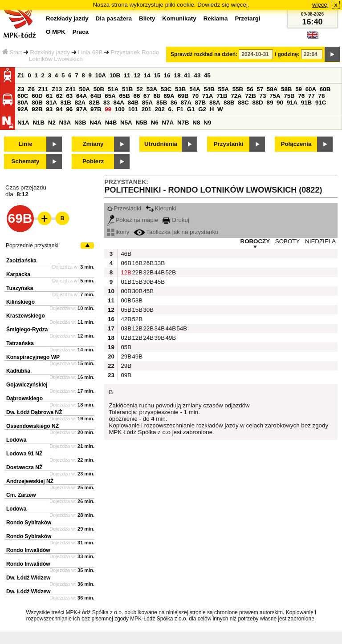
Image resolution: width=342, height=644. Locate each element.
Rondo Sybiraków (29, 523)
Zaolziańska (21, 261)
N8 (196, 123)
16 (167, 75)
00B (125, 291)
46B (125, 254)
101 (133, 109)
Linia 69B (90, 52)
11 (127, 75)
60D (37, 96)
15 (157, 75)
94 (59, 109)
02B (125, 338)
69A (169, 96)
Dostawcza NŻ (24, 467)
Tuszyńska (20, 288)
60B (325, 89)
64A (81, 96)
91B (306, 103)
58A (272, 89)
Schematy (26, 161)
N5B (141, 123)
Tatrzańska (20, 343)
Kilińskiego (20, 302)
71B (222, 96)
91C (321, 103)
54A (195, 89)
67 (147, 96)
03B (125, 328)
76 (301, 96)
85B (162, 103)
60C (23, 96)
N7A (168, 123)
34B (159, 328)
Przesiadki (124, 208)
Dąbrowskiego (24, 398)
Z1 (21, 75)
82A (80, 103)
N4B (111, 123)
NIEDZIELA (320, 241)
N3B (80, 123)
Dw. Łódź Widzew (28, 578)
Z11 (43, 89)
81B (65, 103)
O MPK (56, 32)
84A (118, 103)
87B (200, 103)
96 (69, 109)
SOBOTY (288, 241)
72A (236, 96)
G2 (202, 109)
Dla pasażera (114, 18)
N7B (183, 123)
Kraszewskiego (26, 316)
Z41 (71, 89)
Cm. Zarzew (21, 495)
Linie (25, 144)
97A (81, 109)
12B (125, 272)
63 (69, 96)
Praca (81, 32)
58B (286, 89)
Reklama (216, 18)
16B (136, 263)
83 (107, 103)
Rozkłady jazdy (50, 52)
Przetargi (247, 18)
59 (299, 89)
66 (137, 96)
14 (147, 75)
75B (289, 96)
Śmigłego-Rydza (27, 330)
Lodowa (16, 440)
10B (115, 75)
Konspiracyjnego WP (33, 357)
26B (147, 263)
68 (157, 96)
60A (311, 89)
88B (229, 103)
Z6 (31, 89)
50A (85, 89)
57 (260, 89)
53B (180, 89)
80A (23, 103)
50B (99, 89)
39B (159, 338)
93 (49, 109)
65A (110, 96)
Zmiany (93, 144)
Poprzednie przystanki (32, 246)
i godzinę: (287, 54)
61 (49, 96)
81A (51, 103)
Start (12, 52)
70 (195, 96)
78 (322, 96)
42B (125, 319)
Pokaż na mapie (132, 220)
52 (140, 89)
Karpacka (18, 274)
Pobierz (93, 161)
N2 (52, 123)
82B (94, 103)
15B (136, 282)
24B (147, 338)
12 (137, 75)
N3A (65, 123)
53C (166, 89)
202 (160, 109)
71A (208, 96)
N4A (96, 123)
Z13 (57, 89)
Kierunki (161, 208)
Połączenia (296, 144)
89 (270, 103)
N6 (155, 123)
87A (186, 103)
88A (215, 103)
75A (275, 96)
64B (96, 96)
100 (120, 109)
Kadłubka (18, 371)
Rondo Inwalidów (28, 550)
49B (170, 338)
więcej (320, 5)
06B (125, 263)
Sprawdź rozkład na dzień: (204, 54)
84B (133, 103)
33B (159, 263)
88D (257, 103)
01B (125, 282)
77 (311, 96)
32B (147, 272)
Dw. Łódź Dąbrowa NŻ (34, 412)
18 (177, 75)
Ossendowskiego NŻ (33, 426)
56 (250, 89)
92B (37, 109)
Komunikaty (179, 18)
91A (292, 103)
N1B (39, 123)
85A (147, 103)
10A (101, 75)
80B (37, 103)
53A (152, 89)
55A (223, 89)
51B (127, 89)
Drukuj (176, 220)
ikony (118, 232)
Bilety (147, 18)
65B (124, 96)
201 (147, 109)
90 (280, 103)
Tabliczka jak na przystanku (176, 232)
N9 (207, 123)
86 (174, 103)
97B (96, 109)
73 (263, 96)
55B (238, 89)
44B (159, 272)
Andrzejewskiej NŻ (30, 481)
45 (207, 75)
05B (125, 310)
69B (183, 96)
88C (243, 103)
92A (23, 109)
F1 (180, 109)
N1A (23, 123)
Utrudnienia (161, 144)
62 (59, 96)
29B (125, 356)
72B (250, 96)
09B (125, 375)
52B (170, 272)
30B (147, 282)
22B (136, 272)
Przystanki (229, 144)
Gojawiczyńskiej (27, 385)
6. (171, 109)
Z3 (21, 89)
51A (113, 89)
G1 (191, 109)
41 (187, 75)
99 (108, 109)
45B (159, 282)
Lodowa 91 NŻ (24, 454)
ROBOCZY (255, 241)
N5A (126, 123)
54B (209, 89)
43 (197, 75)
